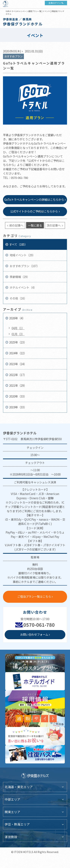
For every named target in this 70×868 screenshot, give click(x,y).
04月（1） (18, 328)
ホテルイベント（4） (23, 287)
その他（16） (18, 298)
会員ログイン (55, 3)
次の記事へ (54, 225)
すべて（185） (18, 244)
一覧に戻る (35, 225)
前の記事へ (16, 225)
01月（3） (18, 334)
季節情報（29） (19, 277)
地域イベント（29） (22, 255)
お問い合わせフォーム (34, 634)
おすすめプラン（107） (24, 266)
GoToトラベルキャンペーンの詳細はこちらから (34, 199)
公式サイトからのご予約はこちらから (34, 211)
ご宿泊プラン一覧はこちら (34, 596)
